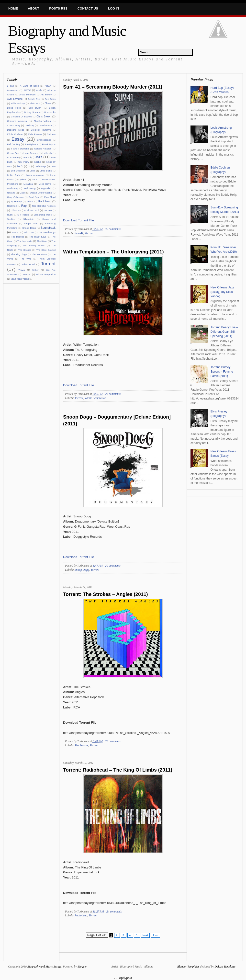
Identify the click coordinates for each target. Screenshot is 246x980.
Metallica (28, 184)
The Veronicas (39, 254)
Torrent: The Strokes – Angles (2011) (106, 594)
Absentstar (13, 90)
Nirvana (11, 193)
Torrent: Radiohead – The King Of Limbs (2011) (118, 770)
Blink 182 (35, 103)
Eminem (51, 134)
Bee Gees (50, 99)
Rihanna (15, 210)
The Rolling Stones (34, 245)
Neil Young (30, 188)
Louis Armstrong (35, 175)
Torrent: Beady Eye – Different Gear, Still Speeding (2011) (224, 332)
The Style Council (46, 250)
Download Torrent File (78, 220)
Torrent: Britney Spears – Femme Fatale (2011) (222, 372)
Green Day (13, 153)
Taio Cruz (29, 232)
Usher (35, 270)
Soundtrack (48, 228)
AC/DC (27, 90)
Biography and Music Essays (45, 967)
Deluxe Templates (225, 967)
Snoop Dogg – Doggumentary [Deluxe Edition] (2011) (117, 420)
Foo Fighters (31, 144)
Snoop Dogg (29, 228)
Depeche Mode (16, 130)
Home (13, 8)
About (34, 8)
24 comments (114, 912)
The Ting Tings (19, 254)
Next (145, 935)
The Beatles (17, 237)
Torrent (48, 264)
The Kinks (42, 241)
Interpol (27, 157)
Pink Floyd (50, 197)
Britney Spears (32, 112)
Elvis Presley (35, 134)
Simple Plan (31, 223)
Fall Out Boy (14, 144)
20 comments (113, 566)
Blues (48, 103)
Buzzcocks (50, 112)
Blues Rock (14, 108)
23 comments (113, 394)
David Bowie (45, 125)
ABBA (48, 86)
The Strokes (25, 250)
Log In (114, 8)
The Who (26, 259)
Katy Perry (23, 162)
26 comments (113, 741)
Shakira (11, 219)
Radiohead (45, 201)
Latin (53, 166)
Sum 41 (16, 232)
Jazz (39, 157)
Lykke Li (23, 179)
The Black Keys (38, 237)
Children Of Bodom (21, 117)
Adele (39, 90)
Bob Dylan (35, 108)
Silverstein (29, 219)
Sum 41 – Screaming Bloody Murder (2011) (113, 87)
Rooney (48, 210)
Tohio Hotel (28, 264)
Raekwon (12, 206)
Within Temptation (46, 274)
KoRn (20, 166)
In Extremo (13, 157)
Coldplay (29, 125)
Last (155, 935)
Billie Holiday (18, 103)
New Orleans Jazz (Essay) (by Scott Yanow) (222, 292)
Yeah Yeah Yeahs (20, 279)
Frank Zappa (49, 144)
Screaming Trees (43, 215)
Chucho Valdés (42, 121)
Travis (22, 270)
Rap (24, 206)
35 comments (113, 229)
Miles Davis (45, 184)
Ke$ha (38, 162)
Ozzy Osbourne (15, 197)
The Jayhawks (25, 241)
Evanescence (44, 140)
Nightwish (46, 188)
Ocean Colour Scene (41, 193)
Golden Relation (43, 149)
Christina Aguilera (17, 121)
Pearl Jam (34, 197)
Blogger (82, 967)
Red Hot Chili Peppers (44, 206)
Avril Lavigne (15, 99)
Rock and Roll (32, 210)
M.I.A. (35, 179)
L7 (29, 166)
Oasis (23, 193)
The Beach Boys (47, 232)
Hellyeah (47, 153)
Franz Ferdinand (20, 149)
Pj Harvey (16, 201)
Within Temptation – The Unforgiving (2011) (113, 252)
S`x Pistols (23, 215)
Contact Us (88, 8)
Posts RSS (58, 8)
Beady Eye (34, 99)
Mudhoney (13, 188)
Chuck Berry (14, 125)
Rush (10, 215)
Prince (30, 201)
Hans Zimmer (31, 153)
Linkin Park (13, 175)
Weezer (27, 274)
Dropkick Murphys (41, 130)
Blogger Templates (188, 967)
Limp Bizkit (46, 171)
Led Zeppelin (18, 171)
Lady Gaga (40, 166)
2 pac (10, 86)
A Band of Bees (29, 86)
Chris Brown (44, 116)
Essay (18, 139)
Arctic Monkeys (28, 95)
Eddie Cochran (15, 134)
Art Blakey (46, 95)
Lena (32, 171)
